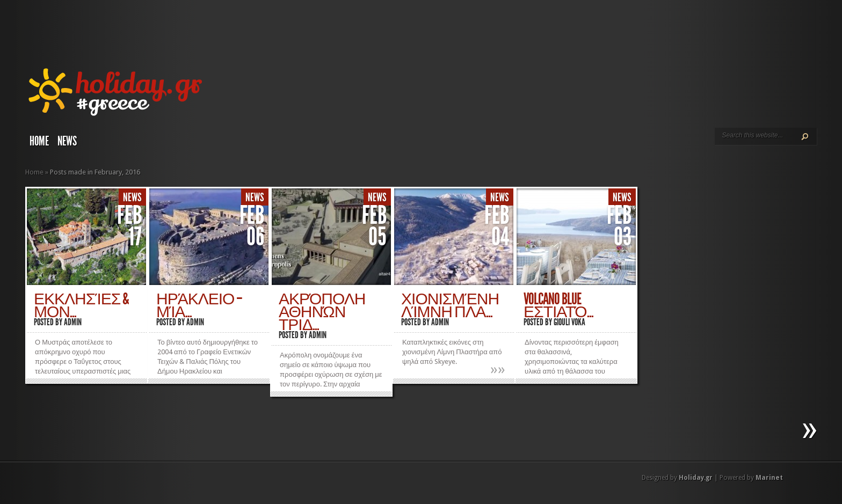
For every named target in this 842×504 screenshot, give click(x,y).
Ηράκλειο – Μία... (199, 305)
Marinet (769, 478)
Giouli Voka (569, 322)
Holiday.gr (696, 478)
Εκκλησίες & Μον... (81, 305)
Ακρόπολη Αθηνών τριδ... (322, 312)
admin (73, 322)
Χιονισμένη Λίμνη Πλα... (450, 305)
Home (39, 141)
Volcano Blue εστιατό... (558, 305)
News (67, 141)
